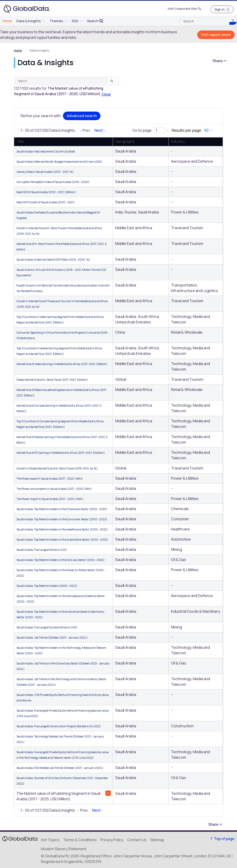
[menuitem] (7, 21)
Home (18, 50)
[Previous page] (85, 130)
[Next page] (100, 130)
